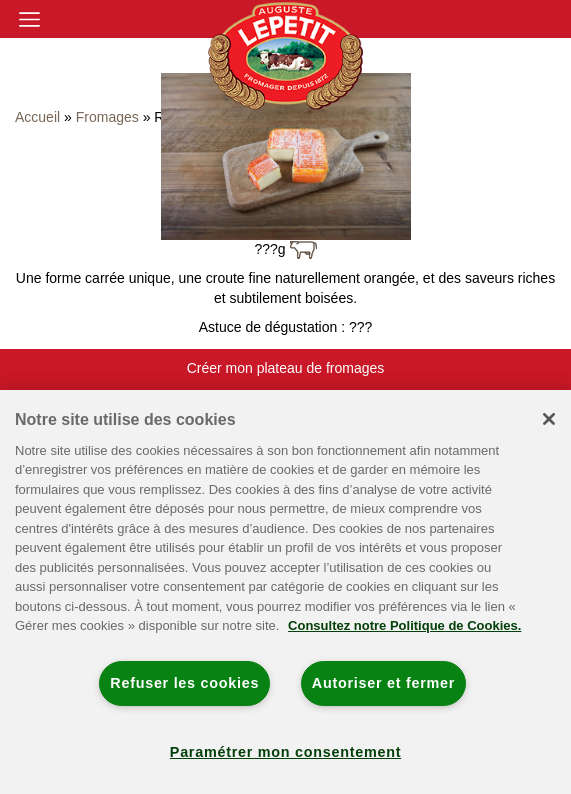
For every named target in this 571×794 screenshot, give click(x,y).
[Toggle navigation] (29, 19)
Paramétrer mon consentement (285, 752)
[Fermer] (549, 419)
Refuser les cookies (184, 683)
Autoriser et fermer (383, 683)
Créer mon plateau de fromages (286, 368)
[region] (285, 592)
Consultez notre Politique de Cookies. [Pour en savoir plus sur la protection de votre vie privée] (404, 625)
